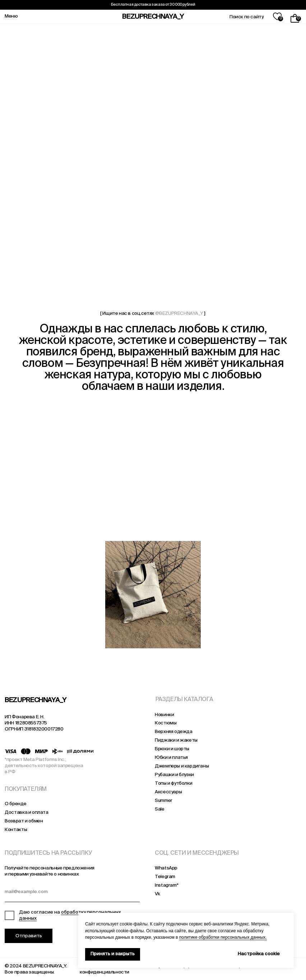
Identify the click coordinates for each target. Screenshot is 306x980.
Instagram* (166, 885)
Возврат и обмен (24, 821)
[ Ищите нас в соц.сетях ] (153, 314)
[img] (52, 595)
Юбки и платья (171, 758)
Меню (11, 16)
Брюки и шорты (172, 749)
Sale (159, 809)
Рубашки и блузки (174, 775)
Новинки (164, 715)
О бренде (15, 804)
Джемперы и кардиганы (182, 766)
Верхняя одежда (173, 732)
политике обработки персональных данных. (223, 937)
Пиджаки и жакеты (176, 740)
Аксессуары (168, 792)
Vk (157, 894)
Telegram (165, 877)
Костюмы (166, 723)
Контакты (16, 830)
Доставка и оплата (26, 813)
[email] (72, 893)
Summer (164, 801)
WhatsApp (166, 868)
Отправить (29, 936)
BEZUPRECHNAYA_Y (153, 17)
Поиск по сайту (246, 17)
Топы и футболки (173, 783)
